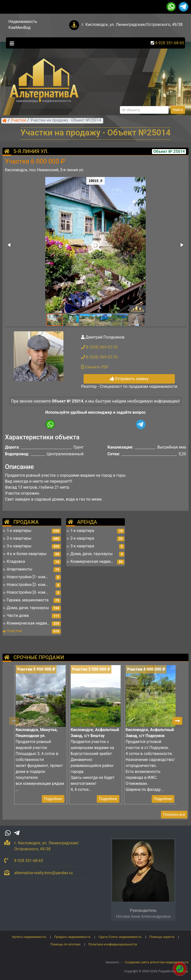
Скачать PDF (95, 367)
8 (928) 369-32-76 (99, 347)
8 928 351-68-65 (170, 43)
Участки (19, 120)
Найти (178, 110)
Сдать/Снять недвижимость (120, 937)
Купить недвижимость (29, 937)
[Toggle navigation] (11, 43)
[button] (95, 243)
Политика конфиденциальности (113, 944)
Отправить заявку (129, 379)
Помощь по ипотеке (65, 944)
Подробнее (53, 799)
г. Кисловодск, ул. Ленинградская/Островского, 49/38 (132, 25)
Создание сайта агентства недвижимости (157, 962)
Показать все (174, 814)
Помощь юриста (162, 937)
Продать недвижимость (72, 937)
